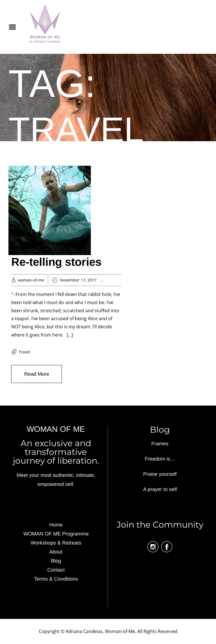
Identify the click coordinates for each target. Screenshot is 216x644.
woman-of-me (31, 280)
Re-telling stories (56, 262)
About (56, 552)
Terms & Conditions (56, 579)
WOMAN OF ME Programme (56, 534)
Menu (14, 27)
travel (24, 352)
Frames (160, 444)
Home (56, 525)
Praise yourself (160, 474)
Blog (56, 561)
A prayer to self (160, 489)
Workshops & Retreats (56, 543)
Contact (56, 570)
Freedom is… (160, 459)
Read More (37, 374)
